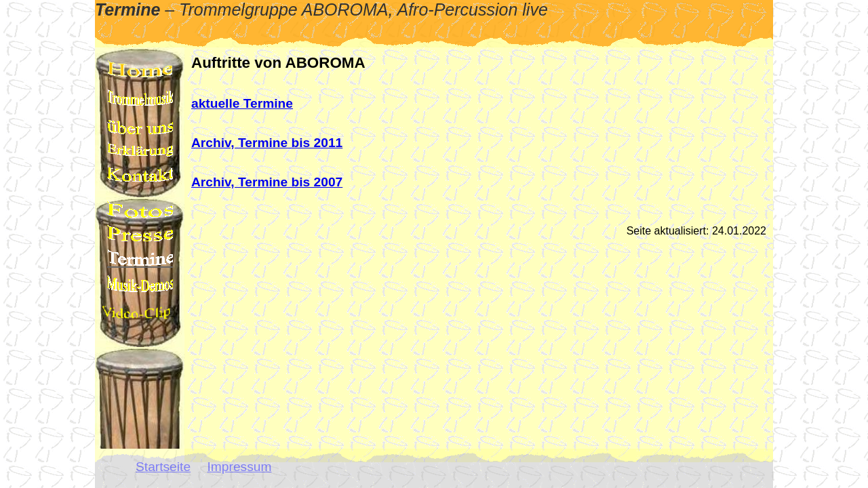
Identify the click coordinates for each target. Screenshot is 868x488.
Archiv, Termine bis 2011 (267, 143)
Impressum (240, 467)
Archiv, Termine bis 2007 (267, 182)
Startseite (163, 467)
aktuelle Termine (242, 103)
